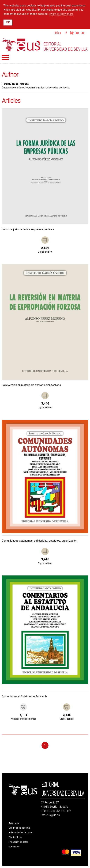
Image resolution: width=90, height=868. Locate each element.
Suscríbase (14, 847)
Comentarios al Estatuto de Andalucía (24, 696)
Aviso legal (14, 823)
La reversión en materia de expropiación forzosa (31, 385)
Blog (58, 33)
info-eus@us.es (50, 815)
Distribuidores (15, 837)
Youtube (77, 33)
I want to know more (61, 14)
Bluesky (72, 33)
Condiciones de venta (19, 828)
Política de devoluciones (21, 833)
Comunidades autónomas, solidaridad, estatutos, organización (39, 541)
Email (83, 33)
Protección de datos (18, 842)
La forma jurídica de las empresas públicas (28, 229)
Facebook (66, 33)
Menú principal (5, 57)
